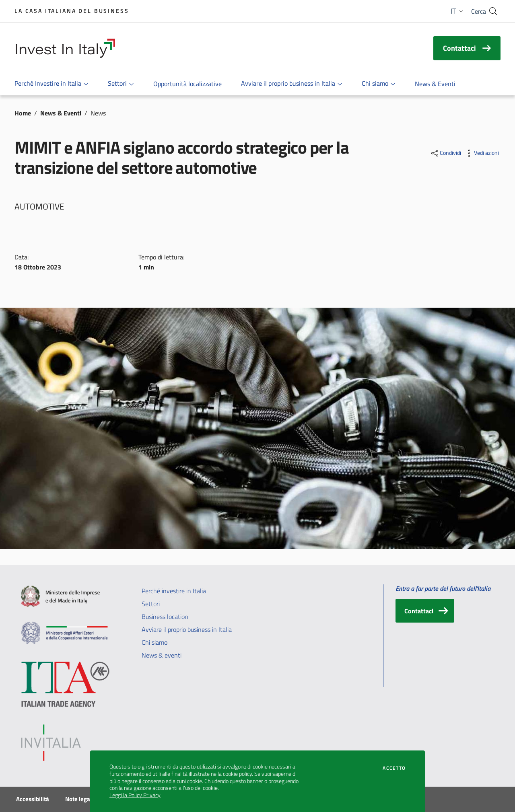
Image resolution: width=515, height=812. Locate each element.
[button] (458, 11)
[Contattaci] (425, 611)
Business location (165, 617)
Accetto (394, 768)
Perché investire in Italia (174, 591)
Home (23, 113)
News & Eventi (61, 113)
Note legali (79, 799)
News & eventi (162, 655)
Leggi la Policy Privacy (135, 795)
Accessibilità (33, 799)
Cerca (479, 11)
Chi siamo (154, 642)
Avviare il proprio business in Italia (187, 629)
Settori (151, 604)
